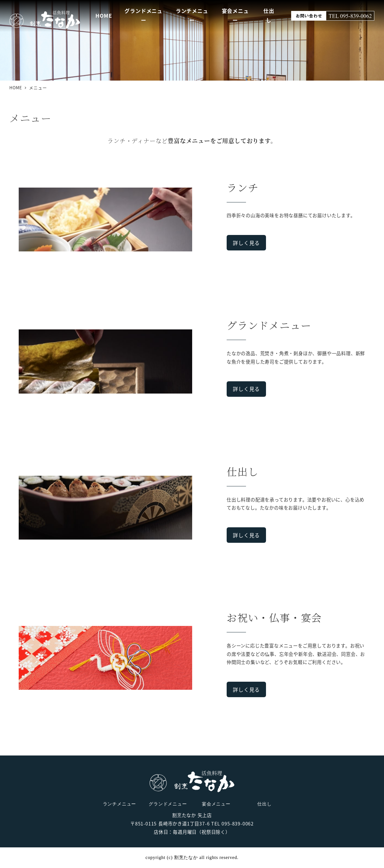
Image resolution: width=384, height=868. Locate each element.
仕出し (264, 804)
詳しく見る (246, 243)
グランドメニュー (168, 804)
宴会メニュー (216, 804)
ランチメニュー (120, 804)
